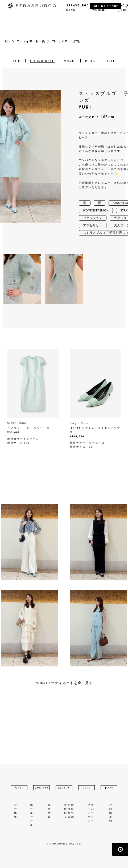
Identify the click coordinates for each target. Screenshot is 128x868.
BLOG (90, 61)
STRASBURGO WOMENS (104, 8)
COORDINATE (42, 61)
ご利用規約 (111, 813)
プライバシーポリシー (91, 813)
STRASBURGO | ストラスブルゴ (32, 6)
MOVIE (70, 61)
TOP (17, 61)
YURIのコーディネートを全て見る (64, 683)
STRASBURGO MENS (78, 8)
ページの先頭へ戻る (120, 849)
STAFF (110, 61)
